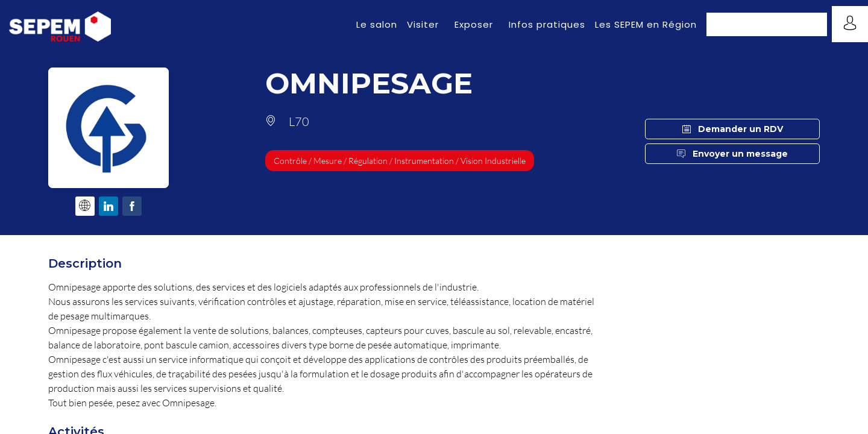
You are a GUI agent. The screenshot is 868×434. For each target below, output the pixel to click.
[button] (767, 24)
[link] (377, 24)
